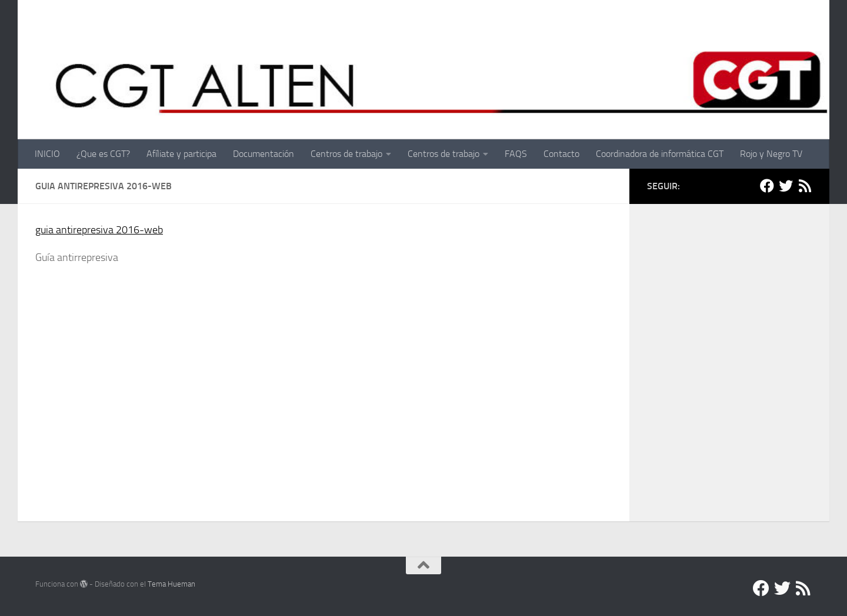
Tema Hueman (171, 584)
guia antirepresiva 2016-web (99, 230)
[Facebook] (767, 186)
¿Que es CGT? (103, 154)
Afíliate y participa (181, 154)
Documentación (264, 154)
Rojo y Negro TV (771, 154)
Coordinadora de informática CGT (660, 154)
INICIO (47, 154)
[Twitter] (786, 186)
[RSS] (805, 186)
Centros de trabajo (346, 154)
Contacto (561, 154)
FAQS (516, 154)
